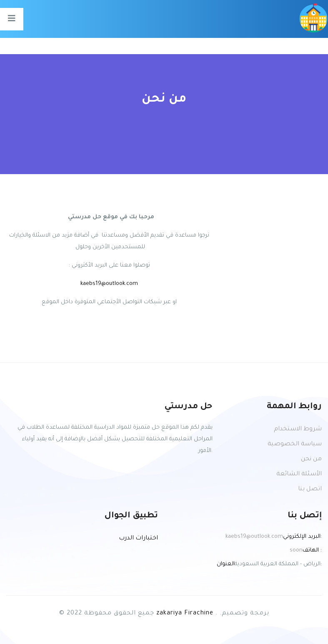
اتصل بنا (310, 489)
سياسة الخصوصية (295, 444)
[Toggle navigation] (12, 19)
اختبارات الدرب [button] (138, 539)
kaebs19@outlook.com (109, 284)
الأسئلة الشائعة (299, 474)
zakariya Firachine (185, 614)
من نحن (311, 459)
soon (296, 550)
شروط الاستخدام (298, 429)
